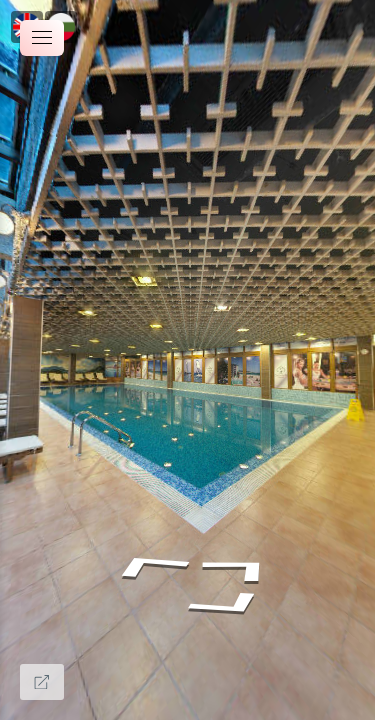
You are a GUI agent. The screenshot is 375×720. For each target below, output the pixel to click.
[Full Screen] (42, 682)
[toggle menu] (42, 38)
